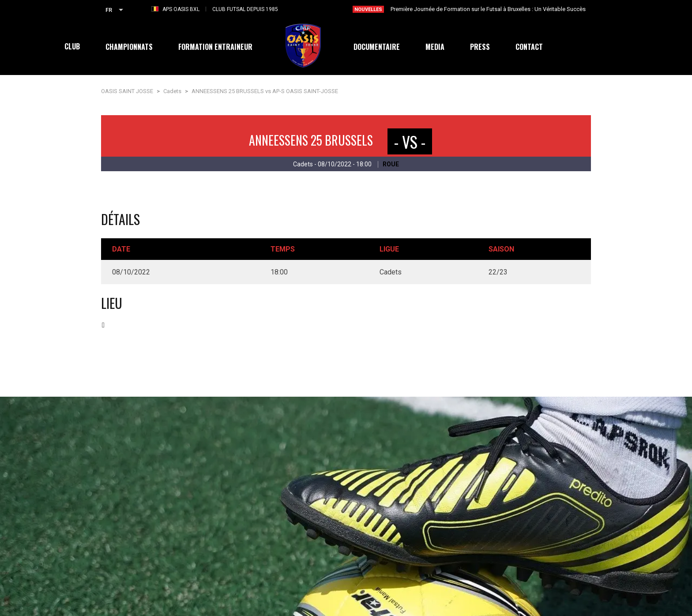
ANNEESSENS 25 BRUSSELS (311, 140)
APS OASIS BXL (181, 9)
